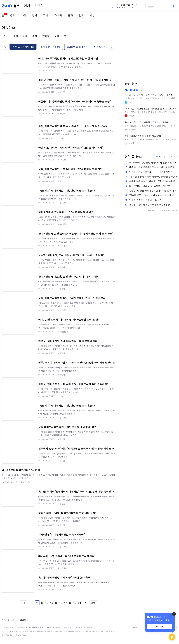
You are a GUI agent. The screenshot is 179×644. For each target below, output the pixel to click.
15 (56, 603)
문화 (70, 15)
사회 (24, 15)
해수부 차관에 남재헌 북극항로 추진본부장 (149, 205)
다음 (85, 603)
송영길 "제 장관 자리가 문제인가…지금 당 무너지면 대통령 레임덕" (153, 191)
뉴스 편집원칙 (7, 627)
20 (79, 603)
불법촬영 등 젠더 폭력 (77, 47)
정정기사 (24, 620)
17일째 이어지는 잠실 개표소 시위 (145, 200)
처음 (23, 603)
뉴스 (17, 6)
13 (47, 603)
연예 (27, 6)
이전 (32, 603)
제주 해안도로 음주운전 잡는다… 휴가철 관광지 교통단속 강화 (153, 167)
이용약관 (21, 627)
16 (61, 603)
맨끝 (93, 603)
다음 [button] (112, 47)
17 (65, 603)
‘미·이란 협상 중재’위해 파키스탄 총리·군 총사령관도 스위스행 (153, 177)
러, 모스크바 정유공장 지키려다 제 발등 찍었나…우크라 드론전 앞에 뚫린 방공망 (153, 162)
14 (51, 603)
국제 (45, 15)
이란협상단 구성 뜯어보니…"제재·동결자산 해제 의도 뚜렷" (153, 172)
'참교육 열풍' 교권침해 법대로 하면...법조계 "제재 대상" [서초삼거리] (153, 195)
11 (37, 603)
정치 (13, 15)
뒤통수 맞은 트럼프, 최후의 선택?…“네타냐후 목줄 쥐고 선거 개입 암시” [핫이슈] (153, 181)
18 (70, 603)
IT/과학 (58, 15)
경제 (35, 15)
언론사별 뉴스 (8, 620)
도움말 (89, 627)
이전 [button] (5, 47)
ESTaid (6, 635)
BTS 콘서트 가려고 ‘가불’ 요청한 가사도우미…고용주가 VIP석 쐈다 (153, 186)
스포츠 (39, 6)
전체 (6, 36)
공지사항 (68, 627)
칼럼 (81, 15)
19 (75, 603)
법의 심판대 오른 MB (50, 47)
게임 (92, 15)
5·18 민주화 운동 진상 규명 (107, 47)
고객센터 (79, 627)
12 (42, 603)
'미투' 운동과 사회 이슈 (23, 47)
